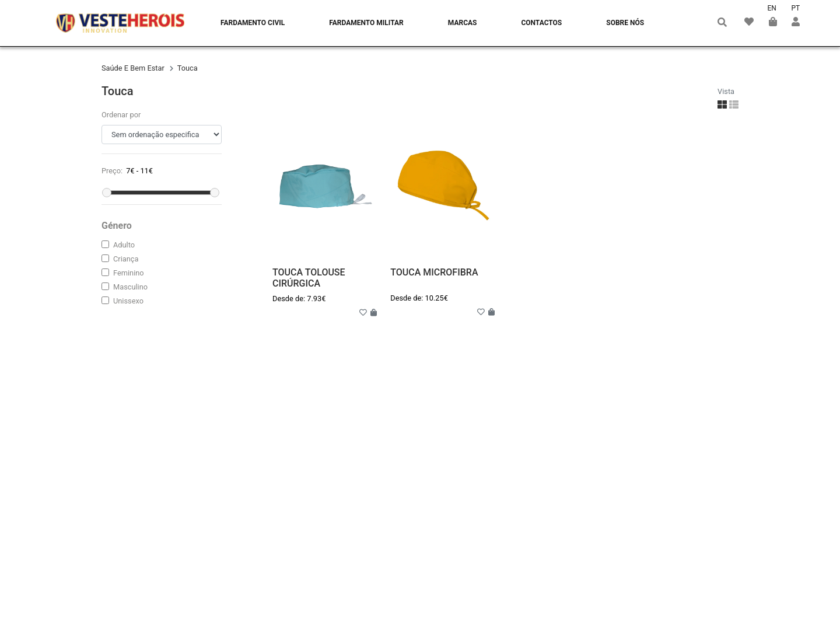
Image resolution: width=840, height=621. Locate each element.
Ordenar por (121, 115)
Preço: (112, 171)
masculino (130, 287)
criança (126, 259)
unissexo (128, 301)
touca (188, 68)
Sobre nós (625, 23)
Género (117, 226)
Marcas (463, 23)
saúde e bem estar (134, 68)
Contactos (541, 23)
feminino (129, 273)
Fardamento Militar (366, 23)
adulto (124, 245)
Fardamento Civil (253, 23)
